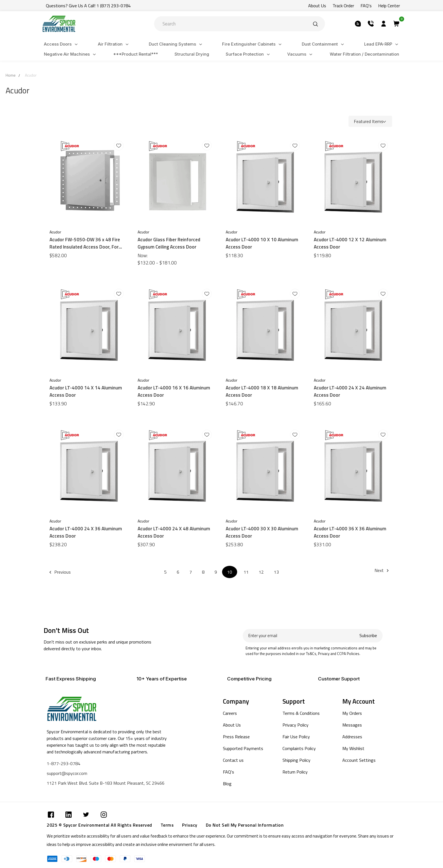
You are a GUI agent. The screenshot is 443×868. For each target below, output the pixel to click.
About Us (232, 725)
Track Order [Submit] (343, 6)
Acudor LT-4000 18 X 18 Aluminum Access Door (262, 391)
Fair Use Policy (296, 737)
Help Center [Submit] (389, 6)
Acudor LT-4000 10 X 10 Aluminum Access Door (262, 243)
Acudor (31, 75)
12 (261, 572)
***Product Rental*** (136, 54)
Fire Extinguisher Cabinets (253, 44)
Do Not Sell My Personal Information (245, 825)
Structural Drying (192, 54)
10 (230, 572)
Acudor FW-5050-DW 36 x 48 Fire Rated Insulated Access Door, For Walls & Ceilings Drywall (85, 243)
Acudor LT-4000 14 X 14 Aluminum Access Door (86, 391)
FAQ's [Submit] (366, 6)
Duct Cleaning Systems (176, 44)
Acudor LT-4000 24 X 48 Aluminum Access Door (174, 532)
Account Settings (359, 760)
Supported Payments (243, 748)
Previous (61, 572)
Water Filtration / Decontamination (364, 54)
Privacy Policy (295, 725)
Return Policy (295, 772)
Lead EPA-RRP (382, 44)
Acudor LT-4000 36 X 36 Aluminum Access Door (350, 532)
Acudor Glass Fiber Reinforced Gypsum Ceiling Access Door (169, 243)
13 (276, 572)
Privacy (190, 825)
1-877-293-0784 (63, 763)
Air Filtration (114, 44)
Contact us (233, 760)
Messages (352, 725)
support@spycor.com (67, 773)
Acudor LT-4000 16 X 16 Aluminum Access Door (174, 391)
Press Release (236, 737)
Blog (227, 784)
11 (246, 572)
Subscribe (368, 636)
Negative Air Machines (71, 54)
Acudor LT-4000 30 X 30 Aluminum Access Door (262, 532)
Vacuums (301, 54)
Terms (167, 825)
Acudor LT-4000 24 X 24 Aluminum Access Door (350, 391)
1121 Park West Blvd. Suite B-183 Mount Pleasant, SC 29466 (106, 783)
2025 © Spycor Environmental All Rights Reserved (99, 825)
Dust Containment (324, 44)
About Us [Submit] (317, 6)
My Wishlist (353, 748)
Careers (230, 713)
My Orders (352, 713)
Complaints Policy (299, 748)
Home (11, 75)
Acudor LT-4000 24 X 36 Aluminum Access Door (86, 532)
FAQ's (228, 772)
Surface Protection (249, 54)
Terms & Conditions (301, 713)
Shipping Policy (296, 760)
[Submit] (315, 24)
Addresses (352, 737)
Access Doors (62, 44)
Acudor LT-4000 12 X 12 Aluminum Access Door (350, 243)
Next (382, 570)
